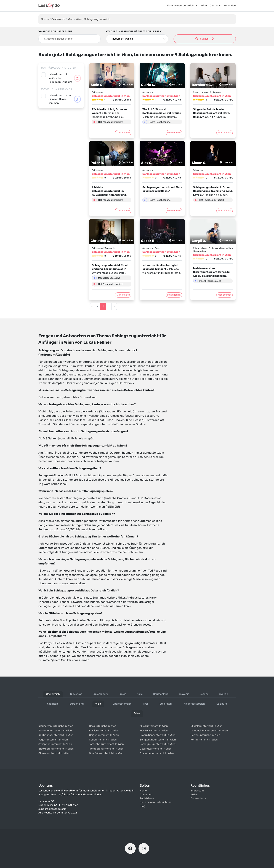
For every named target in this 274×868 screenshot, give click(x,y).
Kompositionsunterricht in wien (209, 731)
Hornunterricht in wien (204, 740)
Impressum (197, 791)
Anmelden (230, 6)
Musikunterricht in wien (154, 726)
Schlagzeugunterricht (97, 19)
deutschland (161, 694)
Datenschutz (198, 798)
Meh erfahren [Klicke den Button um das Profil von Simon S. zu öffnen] (225, 211)
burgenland (77, 704)
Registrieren (147, 798)
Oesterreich (58, 19)
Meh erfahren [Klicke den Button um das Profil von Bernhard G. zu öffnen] (225, 133)
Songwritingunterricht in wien (158, 740)
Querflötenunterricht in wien (106, 753)
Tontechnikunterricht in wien (106, 744)
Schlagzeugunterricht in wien (158, 744)
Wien (71, 19)
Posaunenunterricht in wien (55, 731)
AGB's (194, 795)
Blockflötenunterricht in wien (56, 749)
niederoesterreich (194, 704)
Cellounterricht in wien (103, 740)
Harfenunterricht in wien (205, 735)
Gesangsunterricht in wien (156, 749)
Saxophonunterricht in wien (55, 744)
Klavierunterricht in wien (104, 731)
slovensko (76, 694)
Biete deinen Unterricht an (183, 6)
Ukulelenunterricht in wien (206, 726)
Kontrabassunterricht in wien (56, 735)
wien (98, 704)
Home (143, 791)
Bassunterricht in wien (103, 726)
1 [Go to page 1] (103, 306)
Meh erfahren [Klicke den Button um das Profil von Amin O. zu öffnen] (123, 133)
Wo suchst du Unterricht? (56, 31)
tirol (145, 704)
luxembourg (100, 694)
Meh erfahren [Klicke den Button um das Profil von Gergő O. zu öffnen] (225, 295)
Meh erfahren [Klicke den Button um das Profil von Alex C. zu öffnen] (174, 211)
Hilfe (204, 6)
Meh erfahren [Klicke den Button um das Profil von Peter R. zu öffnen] (123, 211)
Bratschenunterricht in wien (157, 753)
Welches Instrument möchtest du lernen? (134, 31)
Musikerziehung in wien (154, 731)
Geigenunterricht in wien (104, 735)
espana (204, 694)
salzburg (222, 704)
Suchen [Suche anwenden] (204, 39)
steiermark (166, 704)
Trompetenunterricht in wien (106, 749)
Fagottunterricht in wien (53, 740)
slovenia (184, 694)
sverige (224, 694)
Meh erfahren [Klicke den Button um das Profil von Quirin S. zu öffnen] (174, 133)
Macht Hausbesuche (57, 89)
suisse (122, 694)
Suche (45, 19)
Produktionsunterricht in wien (158, 735)
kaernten (52, 704)
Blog (143, 806)
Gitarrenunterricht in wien (54, 753)
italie (140, 694)
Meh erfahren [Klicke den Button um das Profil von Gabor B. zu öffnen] (174, 295)
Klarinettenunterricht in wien (56, 726)
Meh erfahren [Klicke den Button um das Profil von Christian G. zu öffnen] (123, 295)
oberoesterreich (122, 704)
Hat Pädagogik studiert (59, 68)
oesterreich (53, 694)
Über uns (215, 6)
